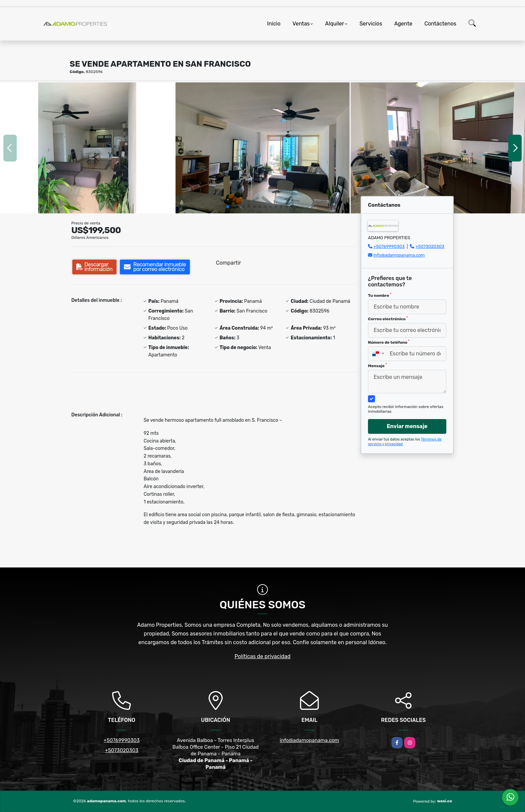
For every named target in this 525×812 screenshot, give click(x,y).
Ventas (301, 24)
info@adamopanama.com (399, 255)
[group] (87, 148)
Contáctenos (440, 24)
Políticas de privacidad (263, 656)
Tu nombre (380, 295)
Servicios (371, 24)
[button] (228, 207)
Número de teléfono (389, 342)
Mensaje (377, 365)
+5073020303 (430, 246)
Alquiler (335, 24)
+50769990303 (389, 246)
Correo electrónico (388, 319)
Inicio (274, 24)
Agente (403, 24)
